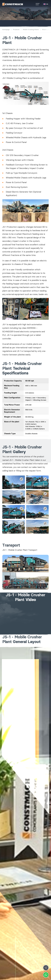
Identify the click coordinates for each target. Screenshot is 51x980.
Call (46, 968)
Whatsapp (46, 975)
